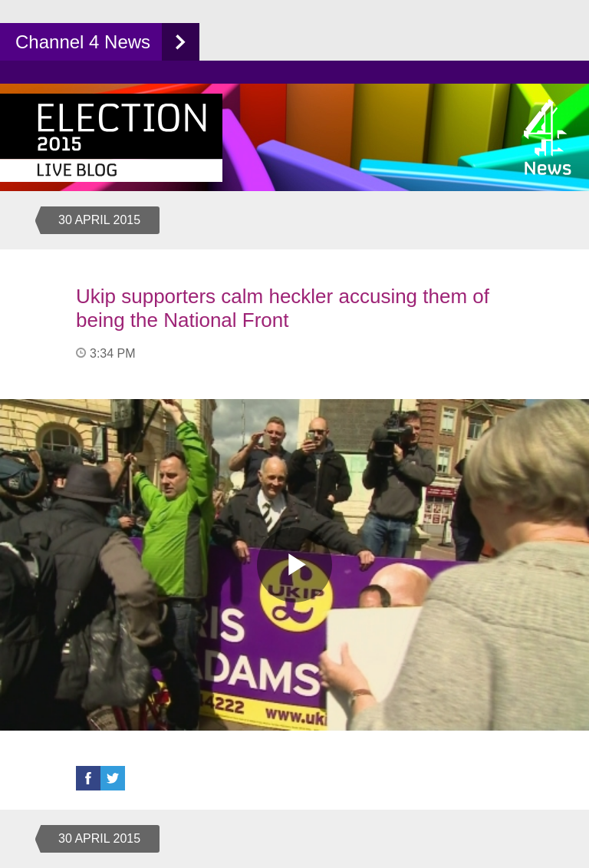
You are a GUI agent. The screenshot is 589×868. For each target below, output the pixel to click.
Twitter (113, 778)
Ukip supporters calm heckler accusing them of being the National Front (283, 308)
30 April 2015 (99, 220)
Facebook (88, 778)
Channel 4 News (83, 42)
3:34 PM (113, 353)
